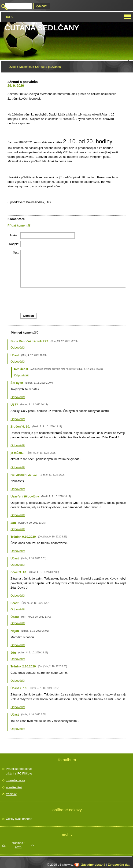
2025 (18, 847)
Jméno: (14, 235)
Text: (16, 253)
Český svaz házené (19, 819)
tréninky (11, 794)
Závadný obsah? (93, 865)
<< (4, 845)
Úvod (12, 67)
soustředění (14, 787)
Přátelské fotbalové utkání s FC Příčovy (19, 771)
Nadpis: (14, 244)
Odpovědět (18, 348)
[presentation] (70, 300)
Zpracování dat (119, 865)
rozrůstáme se (15, 780)
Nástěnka (25, 67)
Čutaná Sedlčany (42, 28)
